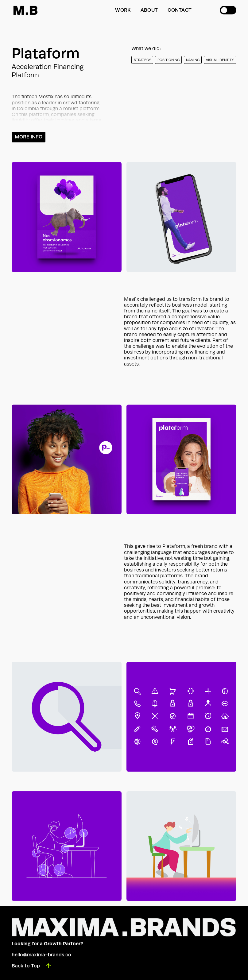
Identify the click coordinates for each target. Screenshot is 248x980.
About (149, 10)
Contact (180, 10)
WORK (123, 10)
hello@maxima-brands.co (41, 955)
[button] (228, 10)
